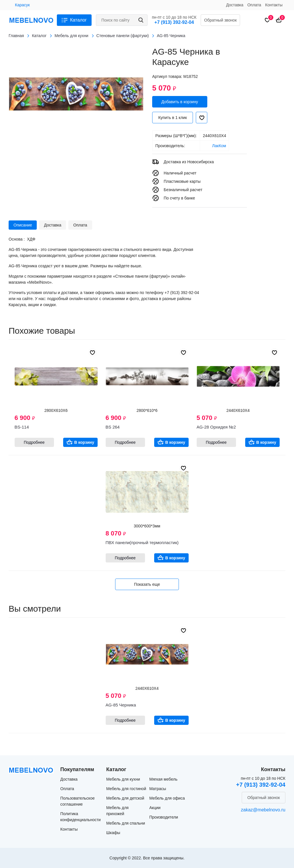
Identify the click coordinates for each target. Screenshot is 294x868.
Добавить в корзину (180, 102)
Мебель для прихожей (117, 811)
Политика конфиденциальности (81, 817)
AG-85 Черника (121, 705)
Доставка (235, 5)
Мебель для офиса (167, 798)
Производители (164, 817)
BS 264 (113, 427)
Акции (155, 808)
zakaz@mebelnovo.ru (263, 810)
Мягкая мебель (163, 779)
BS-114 (22, 427)
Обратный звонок (220, 20)
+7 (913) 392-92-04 (174, 22)
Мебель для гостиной (126, 789)
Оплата (254, 5)
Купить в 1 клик (173, 118)
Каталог (78, 20)
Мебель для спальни (126, 823)
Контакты (274, 5)
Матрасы (158, 789)
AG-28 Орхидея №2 (216, 427)
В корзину (84, 442)
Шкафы (113, 833)
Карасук (22, 5)
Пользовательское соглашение (78, 801)
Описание (23, 225)
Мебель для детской (125, 798)
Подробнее (34, 442)
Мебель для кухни (123, 779)
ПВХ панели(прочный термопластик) (142, 542)
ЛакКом (219, 146)
